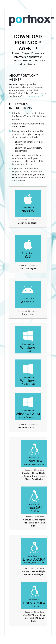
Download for (28, 203)
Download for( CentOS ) (34, 501)
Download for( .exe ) (28, 341)
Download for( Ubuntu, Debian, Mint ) (34, 455)
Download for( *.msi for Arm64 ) (28, 408)
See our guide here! (33, 96)
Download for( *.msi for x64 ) (28, 374)
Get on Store (28, 249)
